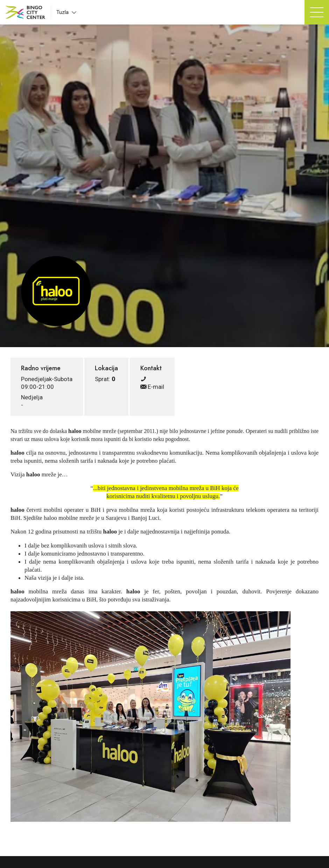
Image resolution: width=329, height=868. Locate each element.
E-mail (152, 387)
